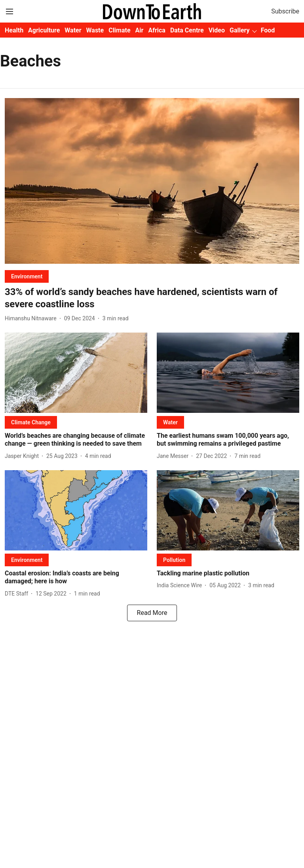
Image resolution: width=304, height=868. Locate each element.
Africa (157, 30)
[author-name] (32, 319)
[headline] (152, 298)
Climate (119, 30)
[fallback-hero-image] (152, 181)
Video (217, 30)
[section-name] (27, 276)
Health (14, 30)
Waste (95, 30)
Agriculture (44, 30)
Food (268, 30)
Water (73, 30)
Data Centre (187, 30)
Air (140, 30)
